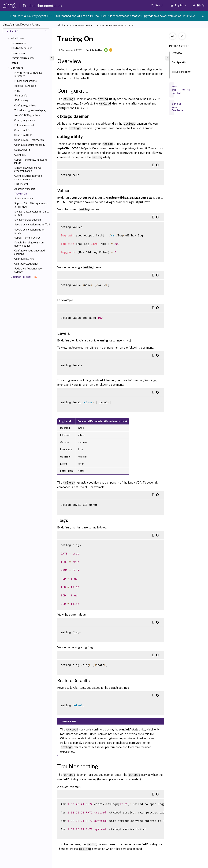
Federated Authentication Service (29, 270)
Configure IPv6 (23, 130)
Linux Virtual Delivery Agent (78, 25)
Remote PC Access (25, 86)
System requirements (23, 58)
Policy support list (24, 125)
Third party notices (21, 48)
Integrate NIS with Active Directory (28, 74)
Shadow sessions (24, 199)
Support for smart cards (27, 238)
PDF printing (21, 100)
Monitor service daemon (28, 220)
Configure (17, 68)
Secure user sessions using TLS (32, 225)
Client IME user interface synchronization (28, 177)
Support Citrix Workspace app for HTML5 (31, 205)
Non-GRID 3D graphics (27, 115)
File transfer (21, 96)
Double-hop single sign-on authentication (29, 244)
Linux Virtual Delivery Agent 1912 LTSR (115, 25)
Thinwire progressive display (30, 110)
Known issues (18, 43)
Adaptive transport (25, 189)
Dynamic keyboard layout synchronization (28, 169)
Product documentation (42, 6)
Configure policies (25, 120)
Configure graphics (25, 106)
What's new (17, 38)
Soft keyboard (22, 150)
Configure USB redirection (29, 140)
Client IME (20, 155)
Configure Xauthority (26, 264)
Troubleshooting (181, 73)
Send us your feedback (177, 107)
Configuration (180, 64)
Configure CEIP (23, 135)
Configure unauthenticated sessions (29, 252)
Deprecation (18, 53)
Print (17, 91)
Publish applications (25, 81)
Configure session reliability (30, 145)
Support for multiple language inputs (31, 161)
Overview (177, 55)
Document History (24, 277)
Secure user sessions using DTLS (29, 231)
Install (14, 63)
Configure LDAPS (24, 259)
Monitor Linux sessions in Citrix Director (31, 213)
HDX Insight (21, 184)
